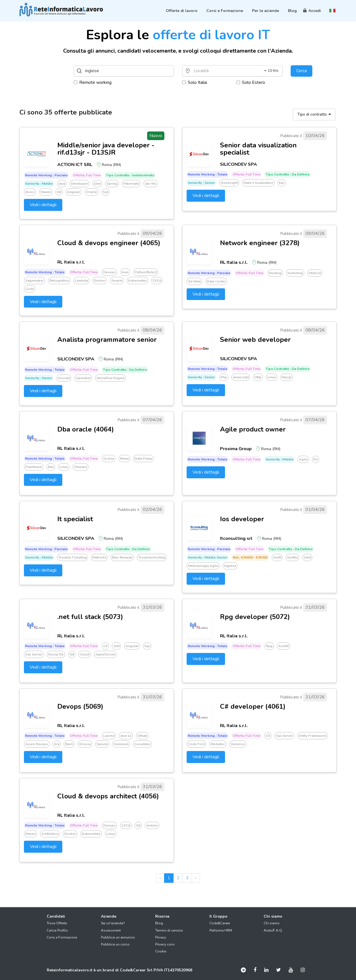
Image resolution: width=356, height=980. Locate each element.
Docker (100, 281)
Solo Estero (251, 82)
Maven (46, 192)
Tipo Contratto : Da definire (288, 174)
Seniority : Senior (201, 183)
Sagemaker (34, 281)
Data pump (143, 459)
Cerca (301, 71)
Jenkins (152, 825)
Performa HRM (221, 930)
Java (62, 184)
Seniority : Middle (39, 184)
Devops (109, 272)
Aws (125, 272)
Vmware (81, 467)
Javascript (241, 377)
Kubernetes (138, 281)
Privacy (161, 937)
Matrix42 (99, 557)
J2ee (97, 184)
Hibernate (131, 184)
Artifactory (50, 834)
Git (59, 192)
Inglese (230, 566)
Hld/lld (315, 273)
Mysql (287, 377)
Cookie (161, 951)
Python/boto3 (146, 272)
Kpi (282, 183)
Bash (69, 744)
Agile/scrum (105, 654)
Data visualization (258, 183)
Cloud (85, 654)
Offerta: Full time (87, 175)
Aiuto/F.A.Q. (273, 930)
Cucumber (142, 744)
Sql (105, 192)
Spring (112, 184)
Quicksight (229, 183)
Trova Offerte (57, 923)
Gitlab (142, 736)
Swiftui (292, 557)
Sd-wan (194, 281)
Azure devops (37, 744)
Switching (295, 273)
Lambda (81, 281)
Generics (238, 744)
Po (316, 459)
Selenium (121, 744)
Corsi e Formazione (62, 937)
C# (105, 646)
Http (258, 377)
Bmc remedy (122, 557)
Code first (196, 744)
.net (116, 646)
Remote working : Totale (207, 174)
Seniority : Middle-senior (208, 557)
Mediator (218, 744)
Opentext (83, 378)
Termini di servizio (169, 930)
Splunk (102, 744)
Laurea (109, 736)
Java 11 (126, 736)
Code (30, 289)
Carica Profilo (57, 930)
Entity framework (313, 736)
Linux (272, 377)
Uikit (307, 557)
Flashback (34, 467)
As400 (284, 646)
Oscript (64, 378)
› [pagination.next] (196, 878)
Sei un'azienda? (113, 923)
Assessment (111, 930)
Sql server (34, 654)
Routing (275, 273)
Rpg (269, 646)
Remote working (93, 82)
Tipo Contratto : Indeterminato (130, 175)
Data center (216, 281)
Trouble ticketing (72, 557)
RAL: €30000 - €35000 (250, 557)
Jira (57, 744)
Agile (303, 459)
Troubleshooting (152, 557)
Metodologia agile (203, 566)
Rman (124, 459)
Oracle (91, 192)
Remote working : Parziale (46, 175)
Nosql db (56, 654)
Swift (277, 557)
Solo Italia (195, 82)
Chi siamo (272, 923)
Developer (79, 184)
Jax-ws (151, 184)
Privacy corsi (165, 944)
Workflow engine (110, 378)
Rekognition (59, 281)
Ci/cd (157, 281)
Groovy (85, 744)
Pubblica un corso (115, 944)
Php (224, 377)
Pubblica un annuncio (118, 937)
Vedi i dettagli (43, 205)
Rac (51, 467)
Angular (74, 192)
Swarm (117, 281)
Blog (159, 923)
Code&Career (220, 923)
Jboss (30, 192)
